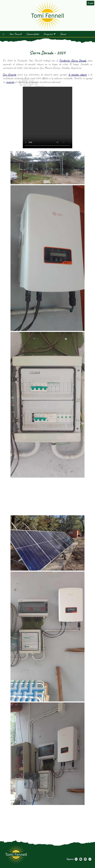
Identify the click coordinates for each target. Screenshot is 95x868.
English (90, 3)
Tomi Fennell (15, 34)
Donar (63, 34)
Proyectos (50, 34)
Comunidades (33, 34)
